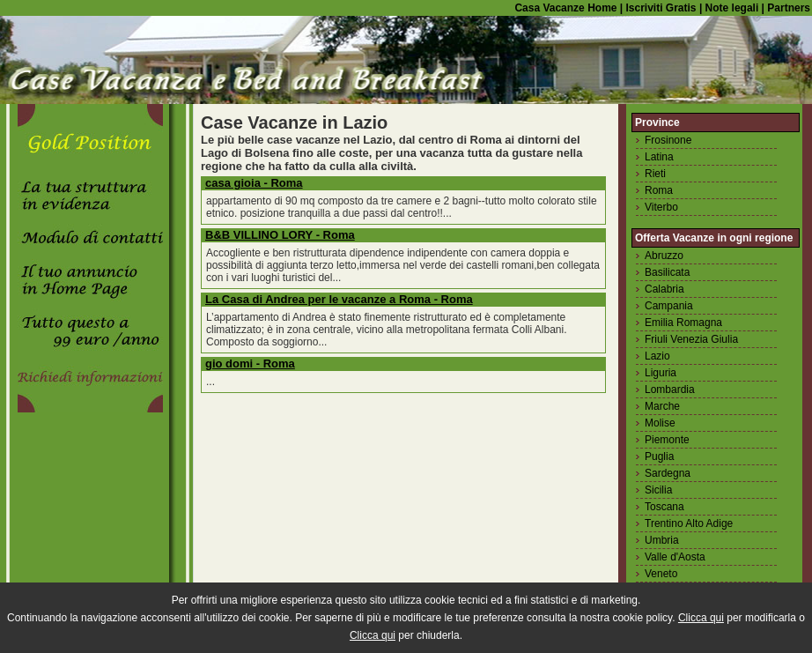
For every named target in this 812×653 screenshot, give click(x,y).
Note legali (730, 8)
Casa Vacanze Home (565, 8)
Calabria (664, 289)
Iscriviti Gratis (659, 8)
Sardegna (668, 473)
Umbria (662, 540)
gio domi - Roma (250, 364)
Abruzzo (664, 256)
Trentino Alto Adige (689, 523)
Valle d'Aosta (675, 557)
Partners (789, 8)
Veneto (661, 574)
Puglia (659, 456)
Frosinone (668, 140)
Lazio (657, 356)
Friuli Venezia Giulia (691, 339)
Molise (660, 423)
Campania (669, 306)
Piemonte (667, 440)
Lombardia (670, 390)
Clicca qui (701, 618)
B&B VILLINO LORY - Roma (280, 235)
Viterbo (661, 207)
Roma (659, 190)
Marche (662, 406)
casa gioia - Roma (254, 183)
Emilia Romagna (683, 323)
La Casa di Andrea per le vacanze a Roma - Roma (339, 299)
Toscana (664, 507)
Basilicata (667, 272)
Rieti (655, 174)
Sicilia (658, 490)
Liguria (661, 373)
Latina (659, 157)
